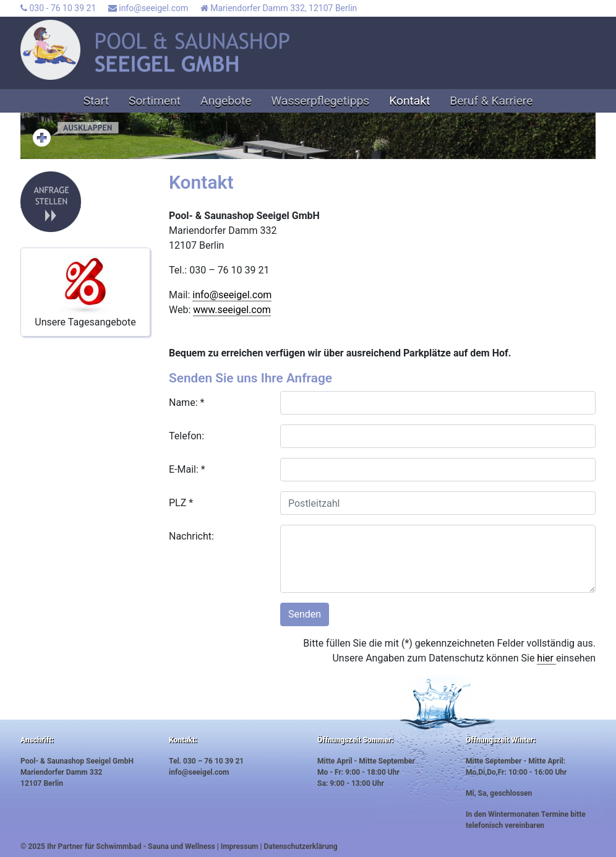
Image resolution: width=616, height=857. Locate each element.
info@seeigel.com (148, 8)
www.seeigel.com (232, 310)
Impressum (240, 846)
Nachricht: (191, 536)
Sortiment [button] (155, 101)
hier (546, 658)
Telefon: (186, 436)
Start (96, 101)
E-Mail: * (187, 469)
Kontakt (409, 101)
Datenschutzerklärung (301, 846)
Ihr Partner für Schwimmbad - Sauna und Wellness (131, 846)
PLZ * (181, 503)
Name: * (186, 403)
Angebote (226, 101)
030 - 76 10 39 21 (58, 8)
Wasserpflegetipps (320, 101)
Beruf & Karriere (491, 101)
